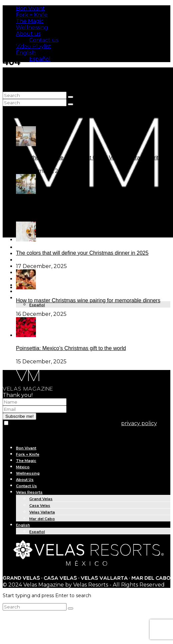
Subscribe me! (19, 416)
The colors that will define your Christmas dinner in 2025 (82, 253)
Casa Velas (40, 506)
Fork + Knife (32, 15)
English (26, 53)
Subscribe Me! (22, 45)
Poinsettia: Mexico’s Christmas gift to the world (71, 348)
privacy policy (139, 423)
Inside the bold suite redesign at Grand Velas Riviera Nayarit (87, 158)
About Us (25, 292)
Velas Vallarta (42, 512)
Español (40, 59)
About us (28, 34)
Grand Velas (41, 499)
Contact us (44, 40)
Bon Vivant (30, 8)
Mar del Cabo (42, 519)
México (23, 467)
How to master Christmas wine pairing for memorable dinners (88, 300)
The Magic (30, 21)
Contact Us (26, 486)
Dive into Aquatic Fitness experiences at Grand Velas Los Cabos (92, 205)
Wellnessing (32, 27)
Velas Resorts (29, 492)
